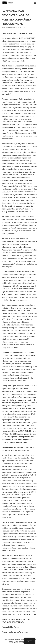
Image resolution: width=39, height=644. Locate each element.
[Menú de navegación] (35, 3)
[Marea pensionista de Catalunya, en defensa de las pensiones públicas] (8, 3)
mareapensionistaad (11, 27)
